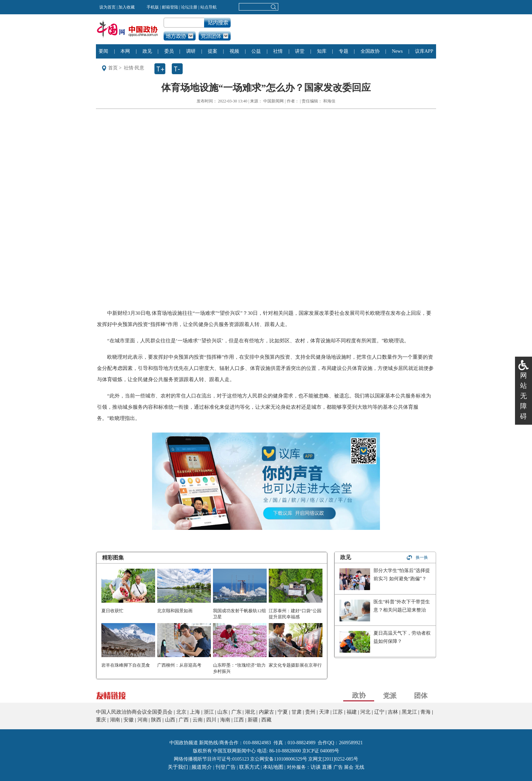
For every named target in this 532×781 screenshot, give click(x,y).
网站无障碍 (523, 396)
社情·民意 (134, 68)
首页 (113, 68)
